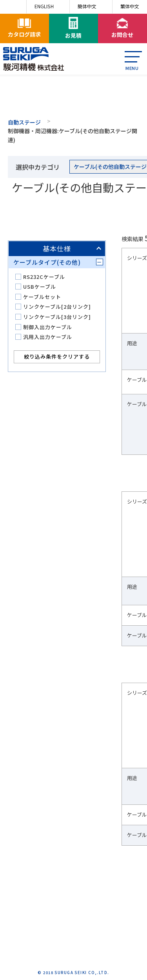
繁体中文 (130, 6)
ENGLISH (44, 6)
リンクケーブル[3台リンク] (57, 317)
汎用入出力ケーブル (48, 337)
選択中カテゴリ (38, 167)
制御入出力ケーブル (48, 327)
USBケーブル (40, 287)
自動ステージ (24, 122)
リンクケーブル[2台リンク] (57, 307)
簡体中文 (87, 6)
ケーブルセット (42, 297)
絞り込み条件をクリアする (57, 356)
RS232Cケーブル (44, 277)
